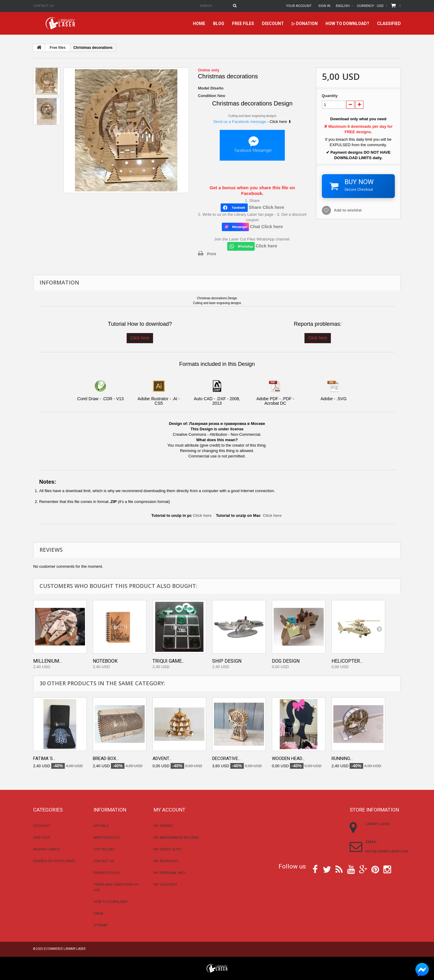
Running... (342, 759)
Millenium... (47, 661)
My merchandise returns (176, 838)
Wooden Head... (288, 759)
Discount (273, 24)
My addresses (166, 861)
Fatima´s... (44, 759)
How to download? (347, 24)
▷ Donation (305, 24)
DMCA (98, 914)
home (199, 24)
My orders (163, 826)
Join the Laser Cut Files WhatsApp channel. (252, 239)
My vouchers (165, 885)
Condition (207, 96)
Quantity (330, 96)
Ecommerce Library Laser (64, 949)
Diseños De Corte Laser (54, 861)
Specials (101, 826)
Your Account (299, 6)
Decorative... (226, 759)
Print (212, 254)
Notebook (105, 661)
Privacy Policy (107, 873)
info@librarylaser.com (387, 851)
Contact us (44, 6)
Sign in (324, 6)
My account (170, 810)
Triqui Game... (168, 661)
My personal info (170, 873)
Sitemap (101, 925)
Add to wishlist (348, 210)
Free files (243, 24)
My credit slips (168, 849)
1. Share (252, 201)
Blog (219, 24)
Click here (140, 338)
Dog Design (286, 661)
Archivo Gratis (46, 849)
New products (107, 838)
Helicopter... (347, 661)
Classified (389, 24)
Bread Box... (106, 759)
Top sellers (104, 849)
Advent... (162, 759)
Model (204, 88)
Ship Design (227, 661)
